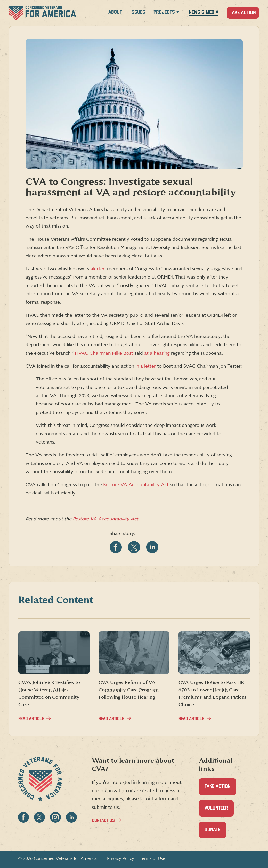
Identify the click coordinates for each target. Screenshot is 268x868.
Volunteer (219, 811)
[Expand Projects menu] (178, 13)
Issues (138, 12)
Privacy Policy (121, 858)
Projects (164, 12)
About (115, 12)
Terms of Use (152, 858)
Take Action (243, 13)
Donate (215, 833)
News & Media (204, 12)
